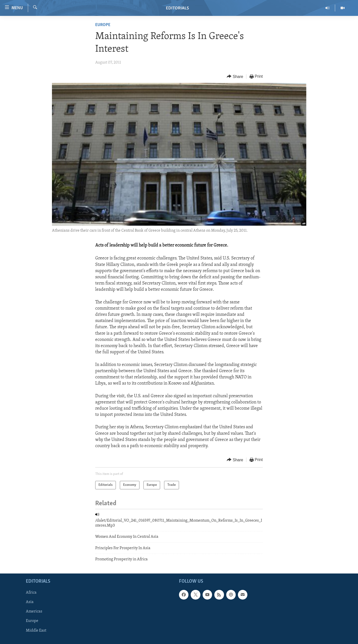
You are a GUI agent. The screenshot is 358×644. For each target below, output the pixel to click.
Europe (103, 25)
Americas (34, 611)
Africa (31, 593)
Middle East (36, 630)
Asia (30, 602)
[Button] (235, 77)
